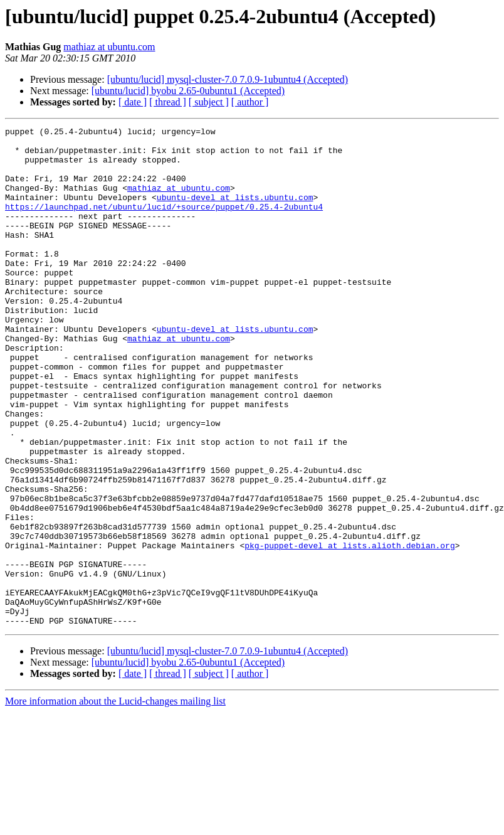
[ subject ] (209, 102)
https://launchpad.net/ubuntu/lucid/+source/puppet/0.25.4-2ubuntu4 (164, 223)
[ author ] (250, 102)
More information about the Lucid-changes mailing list (115, 801)
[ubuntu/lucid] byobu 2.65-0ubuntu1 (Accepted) (188, 91)
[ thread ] (168, 102)
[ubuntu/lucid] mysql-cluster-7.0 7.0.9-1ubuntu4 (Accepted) (228, 79)
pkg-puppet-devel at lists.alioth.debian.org (349, 630)
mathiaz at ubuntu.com (109, 47)
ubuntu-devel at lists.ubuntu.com (235, 212)
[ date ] (133, 102)
